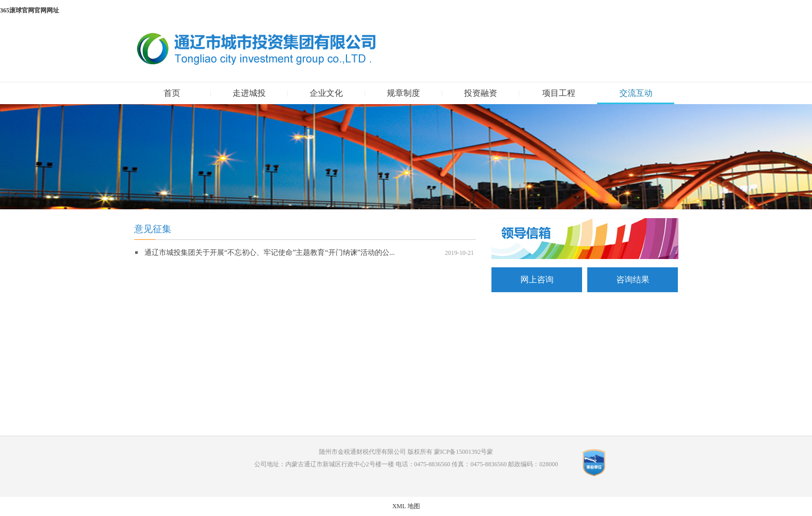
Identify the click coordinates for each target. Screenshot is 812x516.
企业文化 (326, 93)
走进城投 (249, 93)
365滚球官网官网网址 (30, 10)
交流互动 (636, 93)
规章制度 (403, 93)
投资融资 (481, 93)
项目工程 (559, 93)
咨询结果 (633, 279)
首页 (172, 93)
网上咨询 (537, 279)
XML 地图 (406, 506)
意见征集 (153, 229)
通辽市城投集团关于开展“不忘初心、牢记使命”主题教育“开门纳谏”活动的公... (270, 253)
